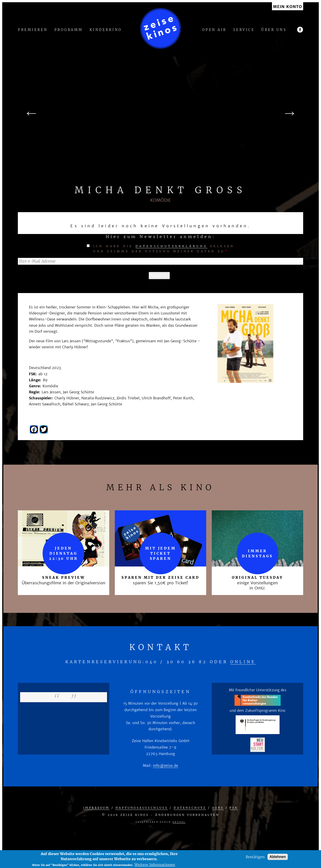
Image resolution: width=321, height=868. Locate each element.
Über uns (274, 30)
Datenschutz (190, 808)
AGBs (218, 808)
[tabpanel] (160, 113)
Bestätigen (255, 857)
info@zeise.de (166, 765)
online (243, 662)
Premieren (33, 30)
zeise (65, 697)
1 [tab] (157, 182)
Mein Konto (288, 7)
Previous (31, 113)
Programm (69, 30)
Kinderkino (106, 30)
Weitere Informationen (155, 865)
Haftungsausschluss (142, 808)
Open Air (214, 30)
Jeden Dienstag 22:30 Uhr (63, 553)
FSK (234, 808)
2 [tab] (164, 182)
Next (290, 113)
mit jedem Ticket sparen (160, 553)
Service (244, 30)
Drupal (179, 822)
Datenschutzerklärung (172, 246)
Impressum (96, 808)
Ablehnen (278, 857)
